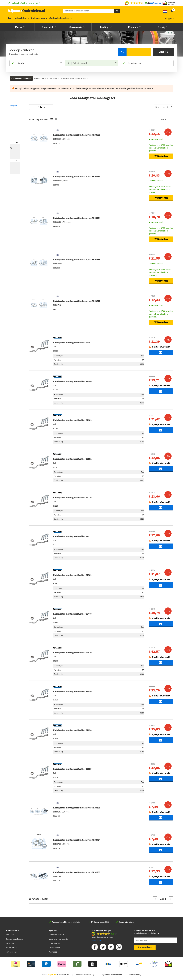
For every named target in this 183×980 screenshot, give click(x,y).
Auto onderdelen (17, 18)
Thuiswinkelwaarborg (85, 975)
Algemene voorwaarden (59, 939)
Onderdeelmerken (59, 18)
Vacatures (53, 952)
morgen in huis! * (67, 922)
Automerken (38, 18)
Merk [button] (15, 144)
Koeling (105, 27)
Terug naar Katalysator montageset (26, 106)
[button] (16, 128)
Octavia (13, 119)
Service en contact (56, 935)
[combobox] (40, 63)
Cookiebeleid (54, 948)
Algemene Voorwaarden (112, 975)
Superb (13, 125)
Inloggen (168, 18)
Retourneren (11, 948)
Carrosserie (76, 27)
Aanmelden (145, 947)
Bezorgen (10, 943)
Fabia (12, 113)
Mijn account (11, 952)
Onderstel (48, 27)
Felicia (13, 116)
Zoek (164, 52)
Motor (19, 27)
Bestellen (10, 935)
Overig (162, 27)
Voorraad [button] (17, 166)
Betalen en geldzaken (15, 939)
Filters (65, 107)
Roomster (14, 122)
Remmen (133, 27)
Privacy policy (54, 943)
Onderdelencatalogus (21, 78)
